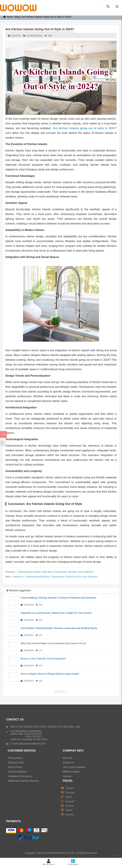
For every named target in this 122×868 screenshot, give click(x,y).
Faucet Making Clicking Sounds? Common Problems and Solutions (58, 598)
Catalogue (73, 862)
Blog (17, 17)
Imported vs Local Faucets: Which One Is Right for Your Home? (56, 613)
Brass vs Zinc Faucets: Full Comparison (43, 659)
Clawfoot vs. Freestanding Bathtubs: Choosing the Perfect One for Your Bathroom (55, 577)
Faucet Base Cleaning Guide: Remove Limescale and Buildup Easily (59, 628)
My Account (49, 862)
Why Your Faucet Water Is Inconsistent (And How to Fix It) (53, 643)
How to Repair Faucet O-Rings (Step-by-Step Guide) (50, 674)
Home (8, 17)
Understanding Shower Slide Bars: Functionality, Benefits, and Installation (56, 572)
